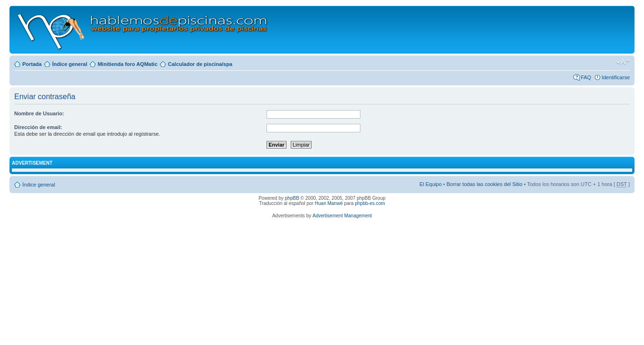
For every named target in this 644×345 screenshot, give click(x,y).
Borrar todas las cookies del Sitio (484, 184)
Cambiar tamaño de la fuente (623, 62)
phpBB (292, 198)
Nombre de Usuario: (39, 113)
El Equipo (430, 184)
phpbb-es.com (370, 203)
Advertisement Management (342, 216)
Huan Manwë (329, 203)
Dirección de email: (38, 127)
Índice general (70, 64)
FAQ (586, 77)
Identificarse (616, 77)
